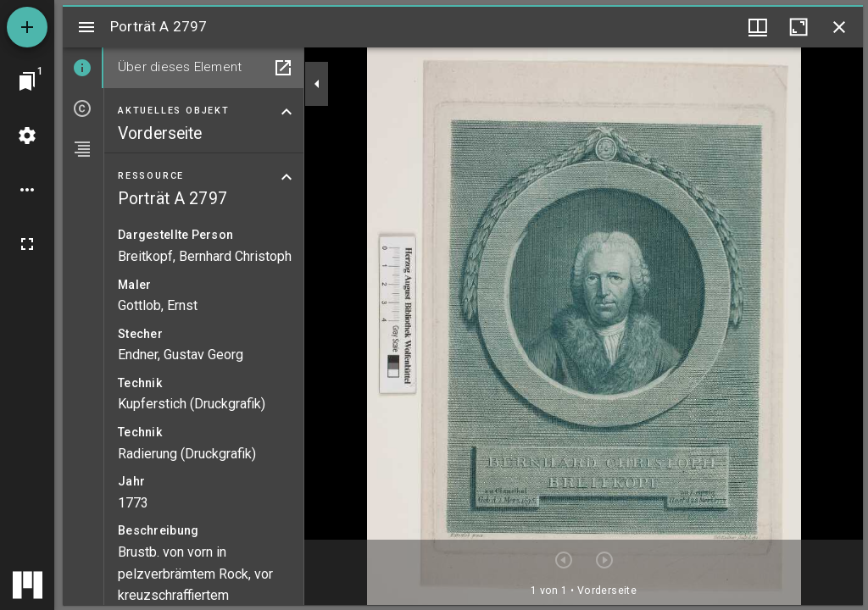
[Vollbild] (27, 244)
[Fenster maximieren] (798, 27)
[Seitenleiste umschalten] (86, 27)
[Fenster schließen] (839, 27)
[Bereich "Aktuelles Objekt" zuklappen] (287, 112)
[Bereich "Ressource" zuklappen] (287, 177)
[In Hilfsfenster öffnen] (283, 68)
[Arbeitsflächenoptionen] (27, 190)
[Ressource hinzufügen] (27, 27)
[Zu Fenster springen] (27, 81)
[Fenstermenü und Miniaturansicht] (758, 27)
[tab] (83, 68)
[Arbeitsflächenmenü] (27, 136)
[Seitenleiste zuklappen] (317, 84)
